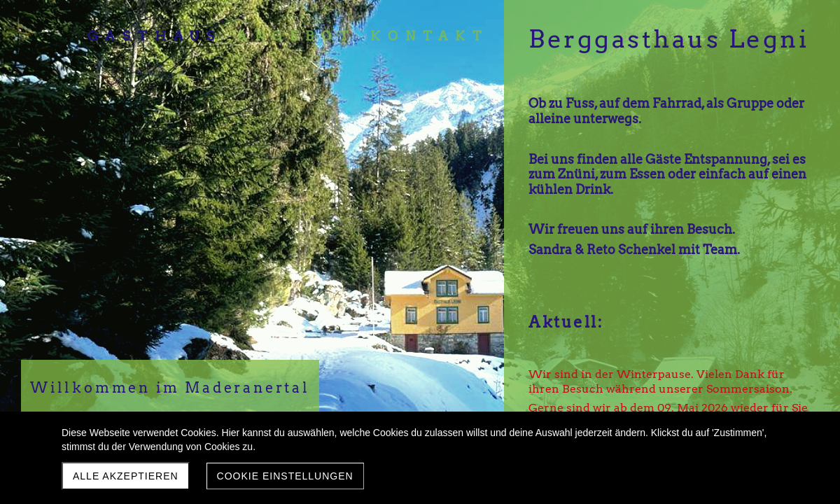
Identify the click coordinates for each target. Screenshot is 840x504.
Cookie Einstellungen (285, 476)
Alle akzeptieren (126, 476)
